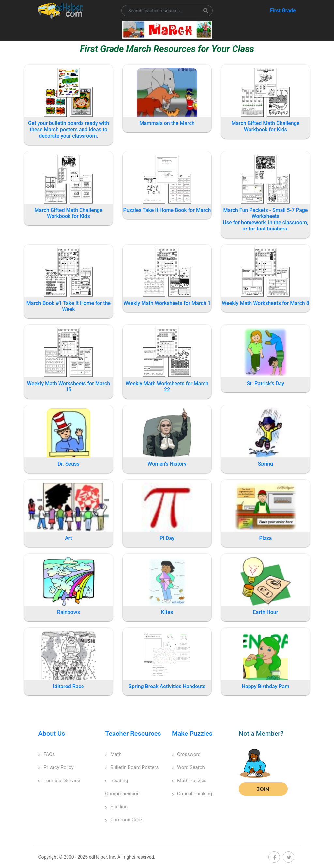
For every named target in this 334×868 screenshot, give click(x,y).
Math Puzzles (189, 781)
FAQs (46, 754)
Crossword (186, 754)
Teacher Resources (133, 734)
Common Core (123, 820)
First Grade (283, 11)
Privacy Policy (56, 767)
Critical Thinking (192, 794)
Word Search (188, 767)
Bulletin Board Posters (132, 767)
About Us (52, 734)
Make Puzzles (192, 734)
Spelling (116, 807)
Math (113, 754)
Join (263, 789)
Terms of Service (59, 781)
